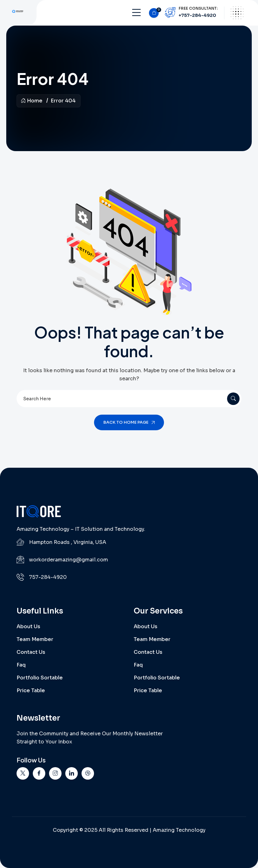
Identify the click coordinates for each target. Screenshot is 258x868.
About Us (28, 626)
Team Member (35, 639)
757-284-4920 (48, 577)
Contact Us (31, 652)
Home (32, 101)
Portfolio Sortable (40, 678)
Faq (21, 665)
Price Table (31, 690)
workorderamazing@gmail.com (69, 560)
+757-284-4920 (197, 15)
